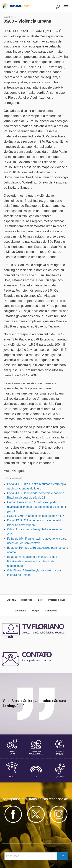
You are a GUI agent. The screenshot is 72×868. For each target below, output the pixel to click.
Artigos (35, 611)
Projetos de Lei (56, 600)
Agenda (11, 600)
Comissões (51, 611)
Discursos (27, 600)
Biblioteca (20, 611)
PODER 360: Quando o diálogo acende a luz (35, 516)
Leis (40, 600)
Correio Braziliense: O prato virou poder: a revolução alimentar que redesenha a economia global (37, 507)
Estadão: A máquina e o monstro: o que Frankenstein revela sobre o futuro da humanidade (32, 561)
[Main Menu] (65, 5)
